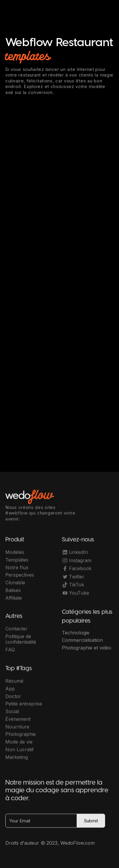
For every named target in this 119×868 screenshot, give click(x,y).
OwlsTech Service (65, 850)
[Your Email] (41, 824)
